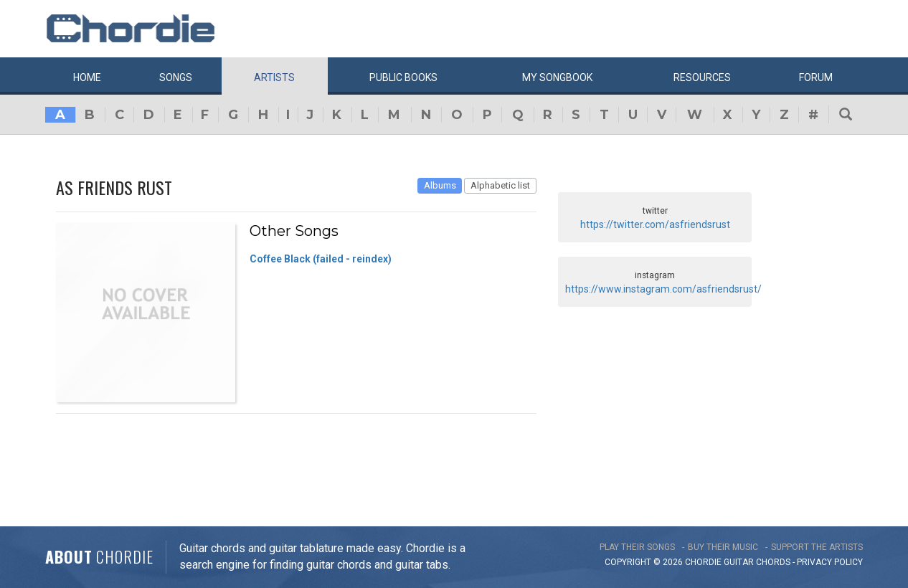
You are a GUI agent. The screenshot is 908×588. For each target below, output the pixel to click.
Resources (702, 77)
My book (557, 77)
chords (773, 562)
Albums (440, 185)
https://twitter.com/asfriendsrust (655, 224)
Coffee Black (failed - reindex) (321, 259)
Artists (274, 77)
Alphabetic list (500, 185)
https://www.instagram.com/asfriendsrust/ (663, 289)
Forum (816, 77)
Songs (176, 77)
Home (87, 77)
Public (403, 77)
